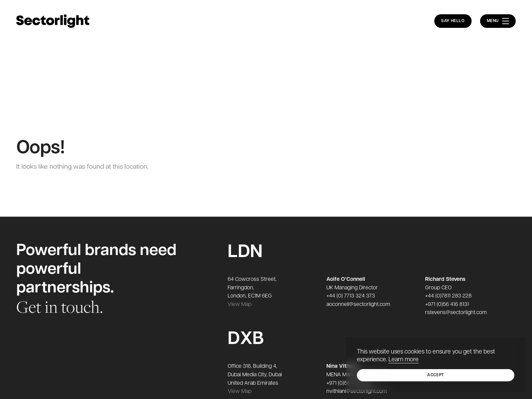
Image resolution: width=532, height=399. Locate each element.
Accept (436, 375)
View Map (240, 305)
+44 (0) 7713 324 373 (351, 296)
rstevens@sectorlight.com (456, 313)
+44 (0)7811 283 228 (448, 296)
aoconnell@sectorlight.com (358, 305)
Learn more (404, 360)
